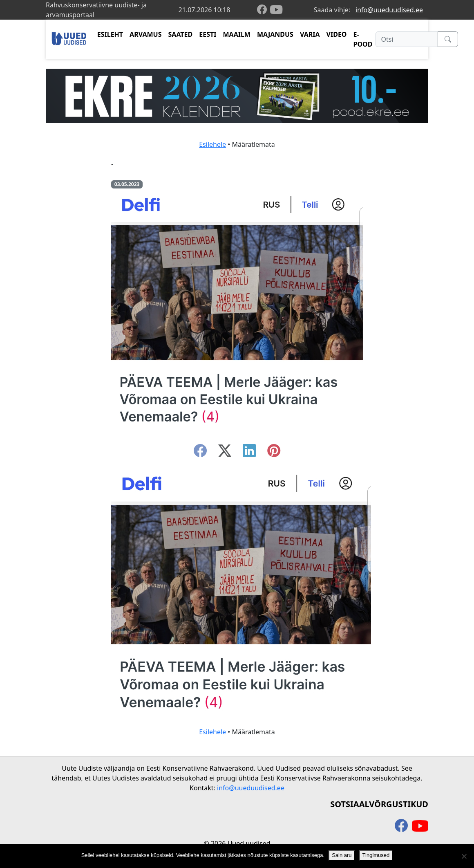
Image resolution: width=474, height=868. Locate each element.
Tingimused (376, 855)
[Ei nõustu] (464, 856)
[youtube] (276, 10)
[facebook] (264, 10)
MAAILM (237, 34)
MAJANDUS (275, 34)
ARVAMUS (145, 34)
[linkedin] (249, 453)
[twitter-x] (225, 453)
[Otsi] (407, 39)
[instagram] (274, 453)
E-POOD (363, 39)
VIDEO (337, 34)
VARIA (310, 34)
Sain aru (342, 855)
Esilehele (212, 144)
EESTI (208, 34)
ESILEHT (110, 34)
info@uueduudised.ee (389, 10)
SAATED (181, 34)
